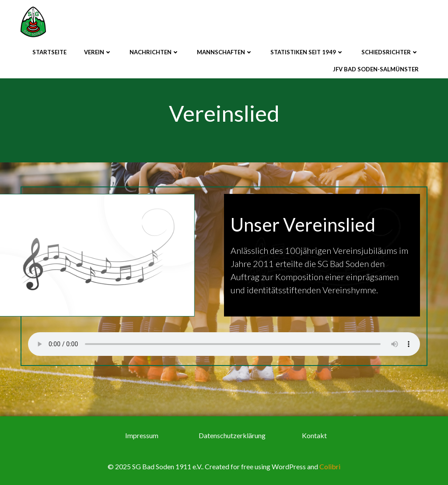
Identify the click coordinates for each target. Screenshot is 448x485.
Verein (98, 52)
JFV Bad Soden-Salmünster (376, 69)
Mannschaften (225, 52)
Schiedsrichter (390, 52)
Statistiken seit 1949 (307, 52)
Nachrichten (154, 52)
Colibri (330, 466)
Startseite (49, 52)
